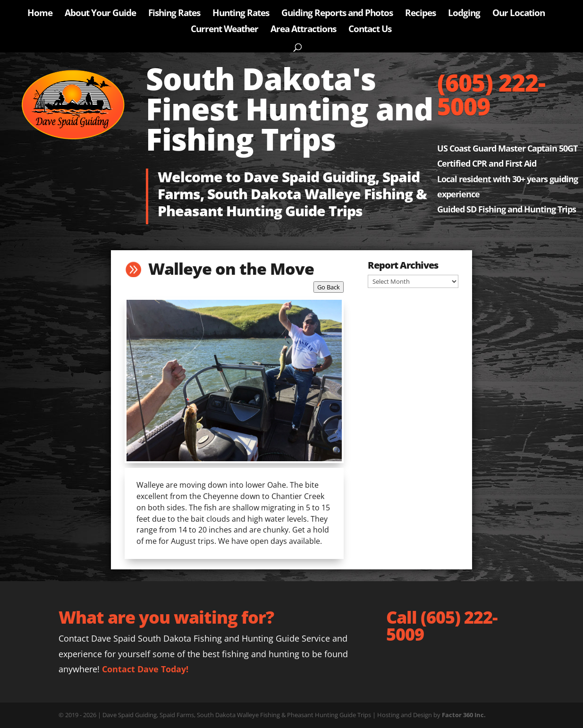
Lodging (464, 14)
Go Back (329, 287)
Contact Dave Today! (145, 669)
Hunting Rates (241, 14)
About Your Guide (100, 14)
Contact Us (370, 30)
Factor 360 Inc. (464, 715)
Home (40, 14)
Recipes (420, 14)
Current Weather (224, 30)
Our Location (519, 14)
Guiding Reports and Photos (337, 14)
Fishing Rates (174, 14)
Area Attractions (303, 30)
